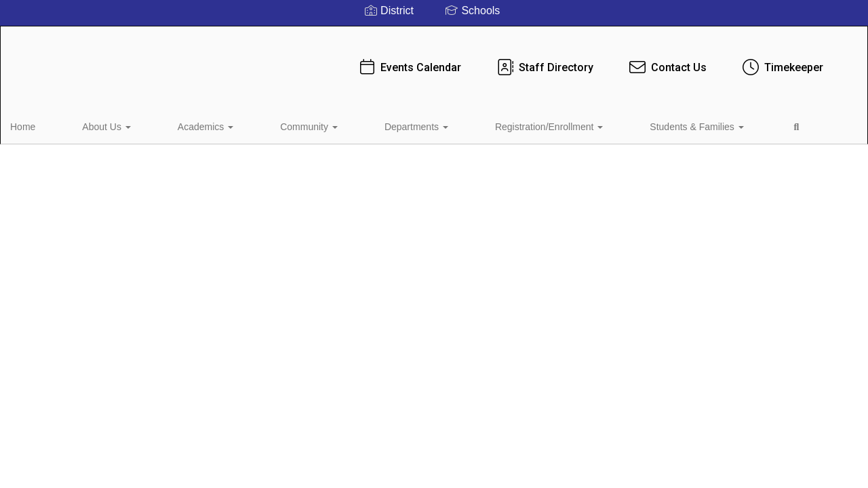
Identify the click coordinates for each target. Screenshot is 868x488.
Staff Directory (514, 61)
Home (44, 125)
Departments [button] (332, 125)
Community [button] (251, 125)
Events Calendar (379, 61)
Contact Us (637, 61)
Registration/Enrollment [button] (438, 125)
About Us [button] (101, 125)
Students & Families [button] (559, 125)
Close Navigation (694, 130)
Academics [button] (174, 125)
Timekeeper (752, 61)
